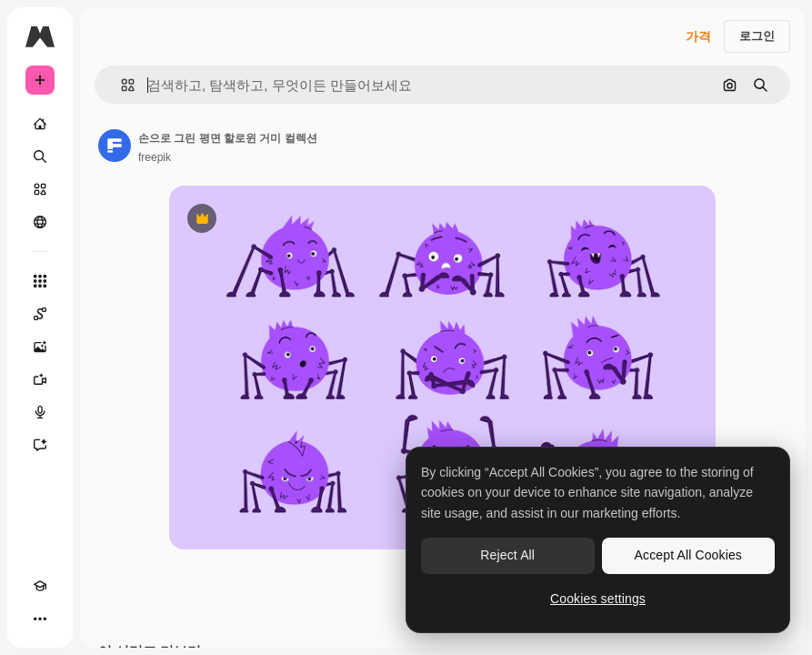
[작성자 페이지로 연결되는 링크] (115, 146)
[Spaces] (40, 314)
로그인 (757, 36)
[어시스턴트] (40, 445)
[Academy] (40, 586)
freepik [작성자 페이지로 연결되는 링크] (155, 157)
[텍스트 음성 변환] (40, 412)
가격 (698, 36)
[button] (120, 85)
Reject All (507, 555)
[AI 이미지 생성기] (40, 347)
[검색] (40, 156)
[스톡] (40, 189)
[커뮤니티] (40, 222)
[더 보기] (40, 619)
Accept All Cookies (688, 555)
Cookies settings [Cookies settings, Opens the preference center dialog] (598, 599)
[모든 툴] (40, 281)
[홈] (40, 124)
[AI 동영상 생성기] (40, 379)
